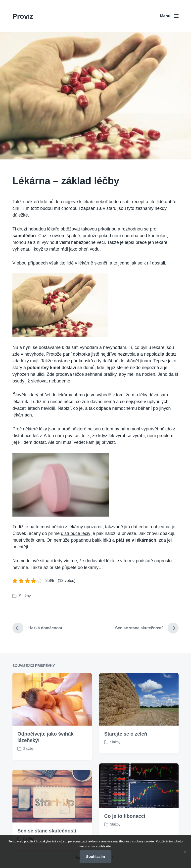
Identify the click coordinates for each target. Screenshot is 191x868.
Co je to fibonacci (125, 834)
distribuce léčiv (76, 533)
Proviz (23, 16)
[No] (185, 852)
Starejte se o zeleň (126, 753)
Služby (25, 596)
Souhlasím (95, 856)
